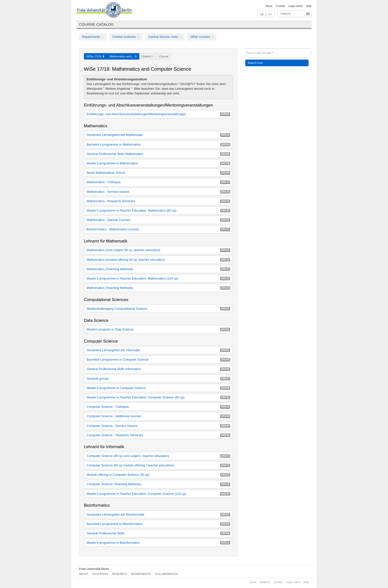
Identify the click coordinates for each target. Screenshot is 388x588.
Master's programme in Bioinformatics (158, 543)
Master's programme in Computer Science (158, 388)
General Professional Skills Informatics (158, 369)
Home (269, 6)
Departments (93, 37)
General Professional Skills (158, 533)
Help (309, 6)
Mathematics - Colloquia (158, 182)
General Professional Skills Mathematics (158, 154)
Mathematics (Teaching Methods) (158, 269)
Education (100, 574)
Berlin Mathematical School (158, 173)
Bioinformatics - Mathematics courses (158, 229)
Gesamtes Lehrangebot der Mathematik (158, 135)
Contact (280, 6)
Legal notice (296, 6)
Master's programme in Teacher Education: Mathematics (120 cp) (158, 278)
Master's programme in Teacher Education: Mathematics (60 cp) (158, 210)
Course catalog (96, 24)
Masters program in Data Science (158, 329)
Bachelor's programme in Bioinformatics (158, 524)
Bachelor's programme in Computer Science (158, 359)
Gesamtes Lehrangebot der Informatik (158, 350)
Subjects (286, 14)
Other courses (202, 37)
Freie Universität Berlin (94, 569)
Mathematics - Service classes (158, 192)
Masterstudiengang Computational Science (158, 309)
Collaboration (167, 574)
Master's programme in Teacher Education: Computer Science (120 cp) (158, 494)
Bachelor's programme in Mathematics (158, 144)
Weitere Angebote (118, 89)
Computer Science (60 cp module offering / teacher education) (158, 465)
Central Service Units (165, 37)
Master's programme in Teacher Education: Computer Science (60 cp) (158, 397)
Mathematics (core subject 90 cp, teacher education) (158, 250)
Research (119, 574)
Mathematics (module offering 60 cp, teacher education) (158, 260)
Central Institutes (126, 37)
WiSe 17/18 (95, 56)
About (84, 574)
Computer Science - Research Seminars (158, 435)
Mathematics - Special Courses (158, 220)
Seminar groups (158, 379)
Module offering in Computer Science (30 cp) (158, 475)
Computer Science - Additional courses (158, 416)
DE (262, 14)
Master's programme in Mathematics (158, 163)
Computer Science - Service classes (158, 426)
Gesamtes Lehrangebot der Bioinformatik (158, 514)
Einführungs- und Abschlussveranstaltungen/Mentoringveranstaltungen (158, 114)
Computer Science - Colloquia (158, 407)
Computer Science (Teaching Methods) (158, 484)
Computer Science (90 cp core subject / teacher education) (158, 456)
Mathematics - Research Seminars (158, 201)
